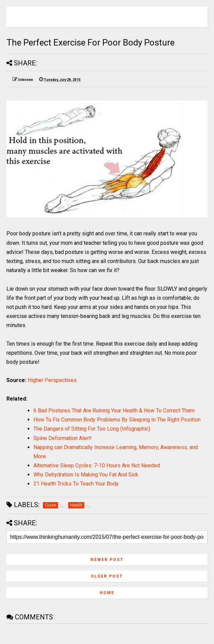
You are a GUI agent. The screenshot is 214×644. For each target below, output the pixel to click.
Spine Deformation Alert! (63, 438)
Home (107, 593)
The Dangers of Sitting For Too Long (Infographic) (92, 429)
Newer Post (107, 560)
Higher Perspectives (52, 380)
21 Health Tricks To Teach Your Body (76, 484)
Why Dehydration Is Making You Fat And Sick (86, 475)
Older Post (107, 576)
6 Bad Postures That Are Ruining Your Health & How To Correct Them (114, 411)
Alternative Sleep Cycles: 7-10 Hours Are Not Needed (97, 465)
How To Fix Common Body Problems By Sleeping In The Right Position (117, 420)
